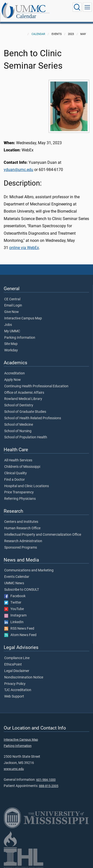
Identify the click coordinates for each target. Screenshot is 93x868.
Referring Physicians (20, 499)
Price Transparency (19, 492)
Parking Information (20, 338)
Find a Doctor (15, 480)
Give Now (12, 312)
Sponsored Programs (21, 548)
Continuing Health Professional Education (36, 386)
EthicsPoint (13, 665)
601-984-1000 (46, 780)
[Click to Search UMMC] (77, 7)
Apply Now (13, 380)
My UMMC (12, 331)
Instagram (15, 616)
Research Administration (23, 541)
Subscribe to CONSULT (22, 590)
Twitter (13, 603)
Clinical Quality (15, 473)
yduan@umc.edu (18, 170)
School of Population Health (26, 437)
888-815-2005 (49, 786)
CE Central (12, 299)
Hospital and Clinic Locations (27, 486)
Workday (11, 350)
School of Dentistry (19, 405)
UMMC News (14, 583)
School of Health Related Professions (33, 418)
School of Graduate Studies (25, 412)
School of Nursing (18, 431)
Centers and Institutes (21, 522)
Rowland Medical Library (23, 399)
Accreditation (15, 373)
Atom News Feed (20, 635)
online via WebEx (24, 248)
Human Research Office (22, 528)
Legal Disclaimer (17, 671)
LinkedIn (14, 622)
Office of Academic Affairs (24, 393)
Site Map (11, 344)
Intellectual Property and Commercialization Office (43, 535)
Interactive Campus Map (23, 318)
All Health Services (18, 460)
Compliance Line (17, 658)
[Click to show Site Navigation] (87, 7)
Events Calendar (17, 577)
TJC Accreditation (18, 690)
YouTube (14, 609)
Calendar (26, 16)
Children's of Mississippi (22, 467)
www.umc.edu (14, 769)
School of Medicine (19, 425)
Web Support (14, 697)
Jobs (8, 325)
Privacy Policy (15, 684)
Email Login (13, 306)
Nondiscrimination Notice (24, 677)
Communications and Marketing (29, 570)
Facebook (15, 596)
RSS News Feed (19, 629)
